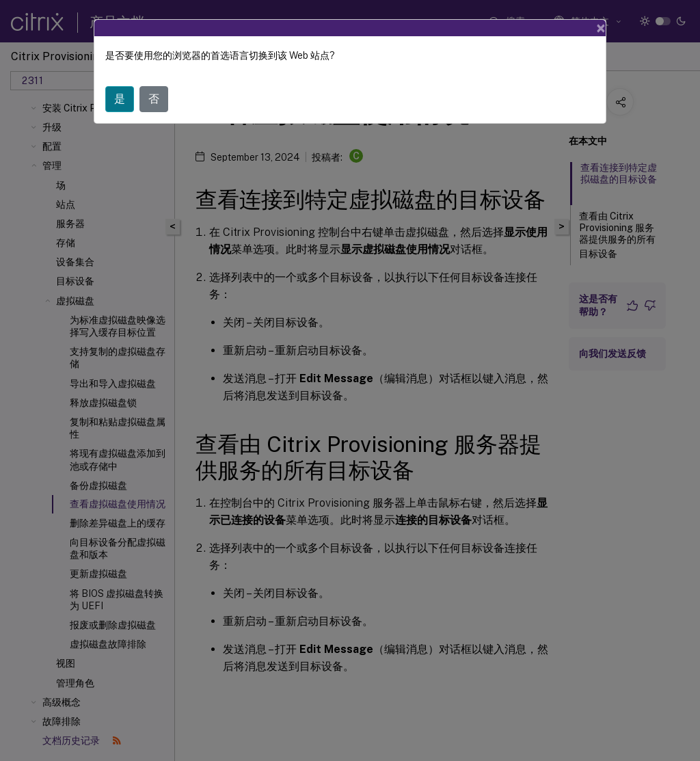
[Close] (601, 28)
